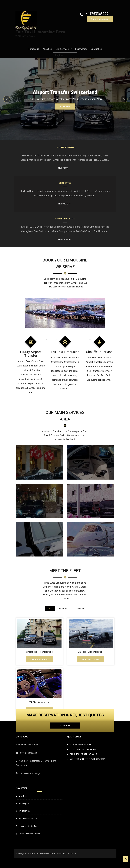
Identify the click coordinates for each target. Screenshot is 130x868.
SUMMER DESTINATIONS (83, 754)
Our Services (62, 49)
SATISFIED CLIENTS (65, 219)
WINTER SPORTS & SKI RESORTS (88, 759)
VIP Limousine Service (28, 819)
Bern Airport (24, 803)
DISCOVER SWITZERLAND (84, 749)
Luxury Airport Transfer (31, 354)
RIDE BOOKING (100, 19)
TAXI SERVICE (24, 811)
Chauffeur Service (99, 352)
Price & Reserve (39, 659)
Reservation (81, 49)
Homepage (33, 49)
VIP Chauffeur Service (39, 702)
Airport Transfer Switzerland (39, 652)
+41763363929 (97, 14)
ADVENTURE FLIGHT (81, 745)
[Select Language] (65, 55)
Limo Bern (23, 796)
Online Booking (65, 147)
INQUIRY (65, 726)
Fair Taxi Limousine (65, 352)
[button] (5, 98)
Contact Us (97, 49)
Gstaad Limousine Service (29, 834)
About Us (47, 49)
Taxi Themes (71, 853)
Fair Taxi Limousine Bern (40, 32)
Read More (64, 168)
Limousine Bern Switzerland (91, 652)
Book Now (65, 107)
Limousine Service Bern (28, 826)
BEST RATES (65, 183)
